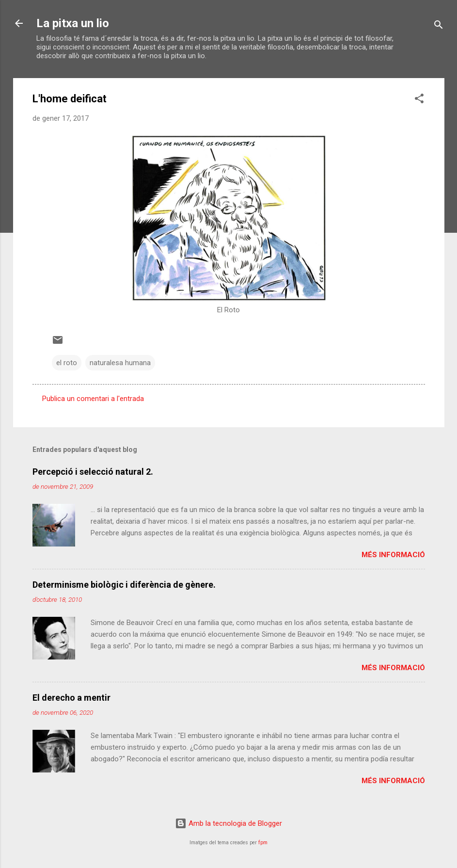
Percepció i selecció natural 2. (93, 472)
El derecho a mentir (71, 698)
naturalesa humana (120, 363)
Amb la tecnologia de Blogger (228, 823)
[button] (419, 100)
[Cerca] (439, 26)
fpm (263, 843)
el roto (67, 363)
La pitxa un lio (73, 23)
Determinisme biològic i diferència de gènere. (124, 585)
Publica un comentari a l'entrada (93, 399)
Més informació (393, 555)
